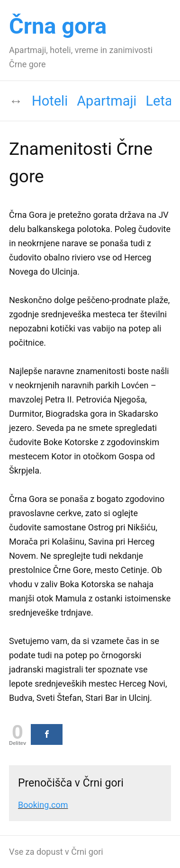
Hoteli (50, 101)
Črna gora (58, 26)
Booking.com (43, 805)
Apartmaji (107, 101)
